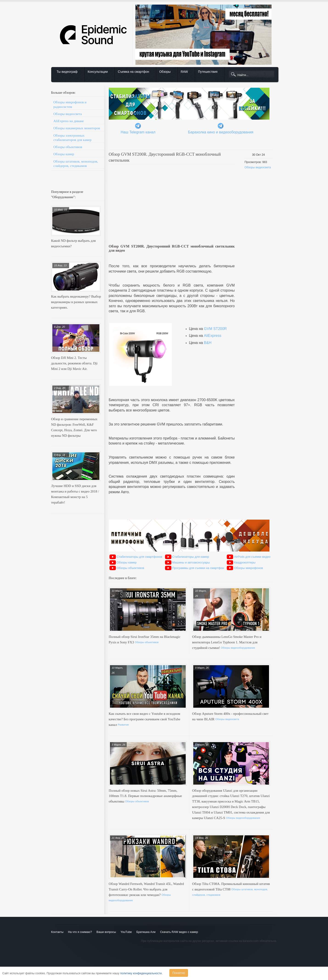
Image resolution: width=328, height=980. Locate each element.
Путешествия (208, 72)
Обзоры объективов (68, 147)
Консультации (98, 72)
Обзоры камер (64, 154)
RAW (184, 72)
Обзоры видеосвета (68, 114)
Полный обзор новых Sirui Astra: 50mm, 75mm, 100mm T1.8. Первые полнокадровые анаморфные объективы (145, 796)
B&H (208, 343)
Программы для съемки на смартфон (198, 568)
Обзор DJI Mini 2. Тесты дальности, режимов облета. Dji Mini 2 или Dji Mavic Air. (74, 363)
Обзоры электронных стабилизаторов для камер (73, 138)
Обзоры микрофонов (249, 568)
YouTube (126, 932)
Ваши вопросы (106, 932)
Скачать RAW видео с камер (179, 932)
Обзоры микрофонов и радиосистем (70, 104)
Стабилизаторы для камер (191, 557)
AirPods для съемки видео (252, 557)
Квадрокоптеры (245, 562)
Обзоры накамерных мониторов (77, 128)
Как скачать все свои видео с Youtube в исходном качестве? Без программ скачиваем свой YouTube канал (145, 719)
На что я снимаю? (80, 932)
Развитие (123, 725)
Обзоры (165, 72)
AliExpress (213, 336)
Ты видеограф (67, 72)
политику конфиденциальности (141, 973)
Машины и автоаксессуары (191, 562)
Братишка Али (146, 932)
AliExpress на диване (69, 121)
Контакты (57, 932)
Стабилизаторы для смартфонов (139, 557)
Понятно (179, 973)
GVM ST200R (215, 329)
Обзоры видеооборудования (238, 648)
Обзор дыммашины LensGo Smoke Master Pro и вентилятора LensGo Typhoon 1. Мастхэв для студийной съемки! (227, 642)
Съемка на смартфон (133, 72)
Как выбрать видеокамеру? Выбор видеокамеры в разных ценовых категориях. (76, 302)
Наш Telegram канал (138, 132)
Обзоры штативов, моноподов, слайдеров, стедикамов (76, 164)
